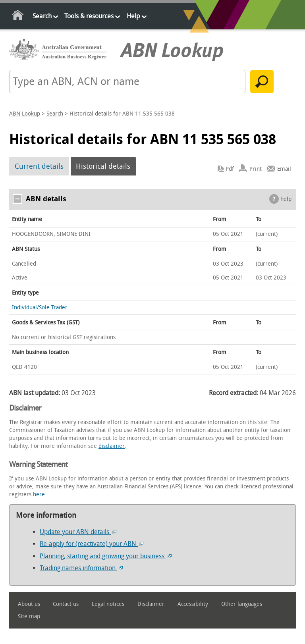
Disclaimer (151, 604)
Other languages (242, 604)
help (286, 199)
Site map (29, 616)
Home (18, 16)
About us (29, 604)
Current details (39, 166)
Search (42, 16)
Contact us (66, 604)
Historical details (103, 166)
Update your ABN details (78, 532)
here (39, 495)
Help (133, 16)
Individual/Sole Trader (40, 308)
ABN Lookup (25, 114)
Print (256, 169)
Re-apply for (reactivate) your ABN (92, 544)
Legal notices (108, 604)
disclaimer (112, 446)
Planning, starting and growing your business (106, 556)
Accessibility (193, 604)
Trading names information (81, 568)
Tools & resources (89, 16)
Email (284, 169)
